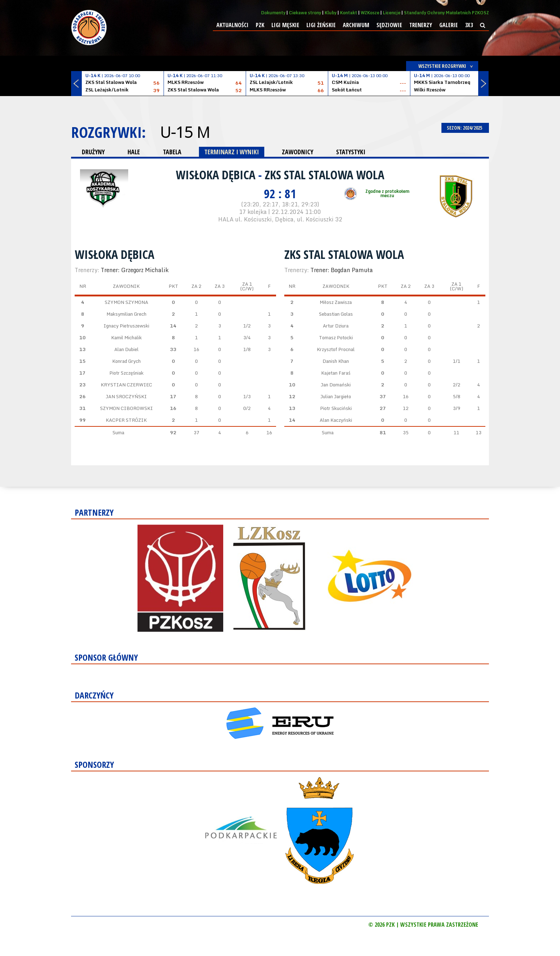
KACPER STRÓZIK (126, 420)
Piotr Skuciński (336, 408)
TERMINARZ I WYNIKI (232, 152)
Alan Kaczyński (336, 420)
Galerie (449, 25)
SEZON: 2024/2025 (465, 128)
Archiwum (356, 25)
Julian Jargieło (336, 396)
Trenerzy (421, 25)
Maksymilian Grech (126, 314)
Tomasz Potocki (336, 337)
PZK (260, 25)
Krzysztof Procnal (336, 349)
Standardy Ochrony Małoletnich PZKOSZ (446, 13)
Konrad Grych (126, 361)
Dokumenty (273, 13)
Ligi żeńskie (321, 25)
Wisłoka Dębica (217, 175)
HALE (134, 152)
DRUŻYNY (93, 152)
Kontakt (349, 13)
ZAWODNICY (297, 152)
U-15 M (185, 132)
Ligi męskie (285, 25)
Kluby (331, 13)
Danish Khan (336, 361)
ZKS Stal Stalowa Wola (324, 175)
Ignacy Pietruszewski (126, 326)
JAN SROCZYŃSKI (126, 396)
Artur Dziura (336, 326)
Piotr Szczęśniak (126, 373)
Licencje (392, 13)
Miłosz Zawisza (336, 302)
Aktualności (232, 25)
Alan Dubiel (126, 349)
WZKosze (370, 13)
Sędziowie (389, 25)
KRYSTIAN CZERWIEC (126, 385)
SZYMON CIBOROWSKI (126, 408)
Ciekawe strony (305, 13)
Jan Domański (336, 385)
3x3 (469, 25)
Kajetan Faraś (336, 373)
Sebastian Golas (336, 314)
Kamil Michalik (126, 337)
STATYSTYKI (351, 152)
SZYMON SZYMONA (126, 302)
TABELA (172, 152)
